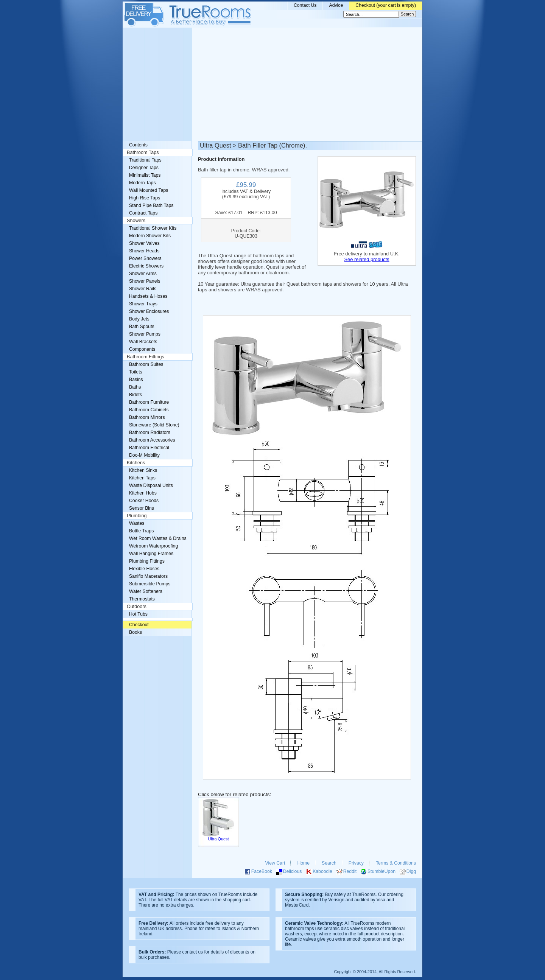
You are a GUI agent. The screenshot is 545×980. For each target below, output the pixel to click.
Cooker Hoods (144, 501)
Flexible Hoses (144, 569)
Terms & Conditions (396, 863)
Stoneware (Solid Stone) (154, 425)
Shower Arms (143, 274)
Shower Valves (144, 243)
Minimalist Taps (145, 175)
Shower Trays (143, 304)
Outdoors (137, 607)
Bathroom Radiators (150, 432)
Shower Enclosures (149, 311)
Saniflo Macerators (148, 576)
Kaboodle (322, 871)
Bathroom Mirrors (147, 417)
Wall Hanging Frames (151, 554)
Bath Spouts (142, 327)
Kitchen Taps (142, 478)
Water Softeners (146, 591)
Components (142, 349)
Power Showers (145, 258)
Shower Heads (144, 251)
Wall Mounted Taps (149, 190)
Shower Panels (145, 281)
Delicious (293, 871)
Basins (136, 380)
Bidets (135, 395)
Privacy (356, 863)
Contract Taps (143, 213)
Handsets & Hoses (148, 296)
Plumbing (137, 516)
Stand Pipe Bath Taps (151, 205)
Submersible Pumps (150, 584)
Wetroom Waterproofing (153, 546)
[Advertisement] (272, 84)
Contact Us (305, 5)
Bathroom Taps (143, 152)
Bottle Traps (141, 531)
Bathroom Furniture (149, 402)
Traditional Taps (145, 160)
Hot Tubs (138, 614)
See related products (367, 259)
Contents (138, 145)
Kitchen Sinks (143, 470)
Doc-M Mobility (144, 455)
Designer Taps (144, 168)
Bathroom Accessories (152, 440)
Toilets (136, 372)
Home (303, 863)
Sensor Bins (142, 508)
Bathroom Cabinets (149, 410)
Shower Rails (143, 289)
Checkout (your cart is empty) (386, 5)
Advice (336, 5)
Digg (411, 871)
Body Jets (139, 319)
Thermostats (142, 599)
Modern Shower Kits (150, 236)
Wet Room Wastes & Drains (158, 538)
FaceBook (262, 871)
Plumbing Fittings (147, 561)
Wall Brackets (143, 342)
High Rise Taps (145, 198)
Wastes (137, 523)
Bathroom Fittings (146, 357)
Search (329, 863)
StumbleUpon (381, 871)
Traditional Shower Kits (153, 228)
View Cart (275, 863)
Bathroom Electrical (149, 448)
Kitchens (136, 463)
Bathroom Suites (146, 364)
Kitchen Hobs (143, 493)
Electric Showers (146, 266)
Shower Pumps (145, 334)
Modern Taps (142, 183)
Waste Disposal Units (151, 485)
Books (135, 632)
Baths (135, 387)
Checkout (139, 625)
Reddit (350, 871)
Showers (136, 221)
